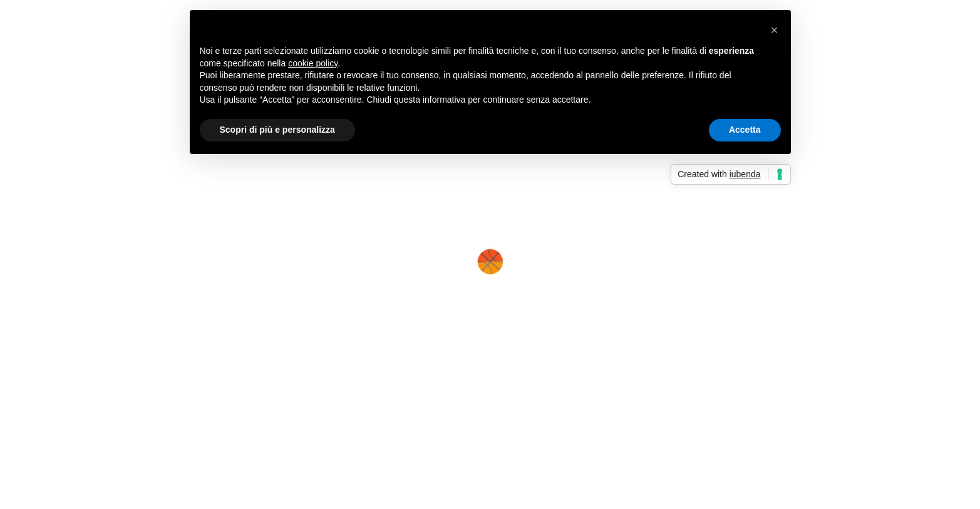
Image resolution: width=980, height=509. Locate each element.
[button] (775, 30)
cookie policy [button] (313, 63)
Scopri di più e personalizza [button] (277, 130)
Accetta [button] (745, 130)
